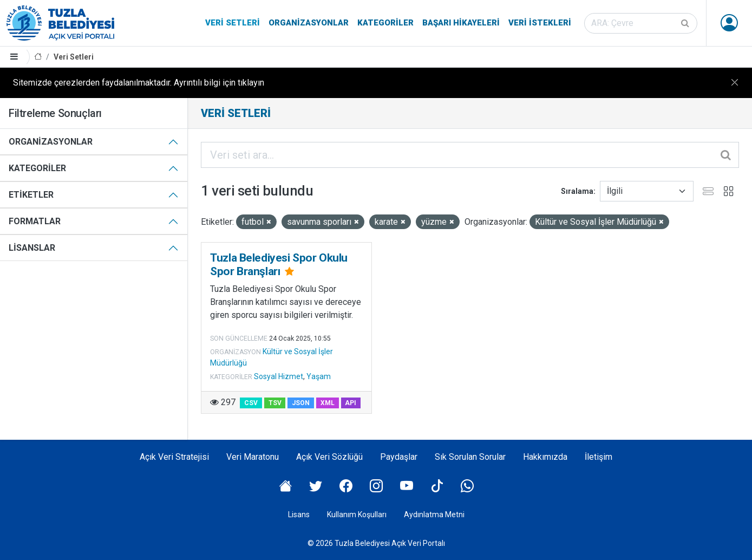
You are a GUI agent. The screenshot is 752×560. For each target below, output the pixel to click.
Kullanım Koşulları (357, 515)
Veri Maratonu (253, 457)
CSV (251, 403)
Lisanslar (32, 248)
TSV (275, 403)
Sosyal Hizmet (279, 376)
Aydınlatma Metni (434, 515)
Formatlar (35, 221)
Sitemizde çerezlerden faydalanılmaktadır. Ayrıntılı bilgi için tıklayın (139, 83)
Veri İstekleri (540, 23)
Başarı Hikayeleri (461, 23)
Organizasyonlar (309, 23)
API (351, 403)
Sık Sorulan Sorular (470, 457)
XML (328, 403)
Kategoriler (385, 23)
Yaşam (319, 376)
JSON (301, 403)
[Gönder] (686, 23)
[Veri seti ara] (641, 23)
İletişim (599, 457)
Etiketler (31, 195)
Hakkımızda (545, 457)
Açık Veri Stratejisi (174, 457)
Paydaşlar (399, 457)
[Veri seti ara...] (470, 155)
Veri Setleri (233, 23)
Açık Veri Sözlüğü (329, 457)
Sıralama (577, 191)
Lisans (299, 515)
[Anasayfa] (38, 57)
